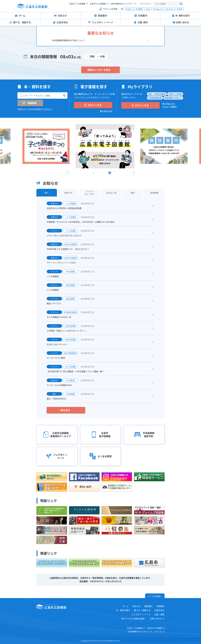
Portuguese (158, 9)
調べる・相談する (142, 610)
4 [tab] (100, 173)
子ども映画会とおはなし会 (59, 317)
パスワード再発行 (169, 107)
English (129, 9)
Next (134, 173)
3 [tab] (97, 173)
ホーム (125, 606)
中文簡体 (139, 9)
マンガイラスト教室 (56, 358)
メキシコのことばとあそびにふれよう (64, 235)
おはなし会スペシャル (57, 344)
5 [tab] (103, 173)
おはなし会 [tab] (111, 193)
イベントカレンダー (90, 193)
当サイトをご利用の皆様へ (134, 619)
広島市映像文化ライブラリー (122, 4)
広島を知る (159, 610)
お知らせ (136, 606)
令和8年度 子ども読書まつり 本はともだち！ (68, 249)
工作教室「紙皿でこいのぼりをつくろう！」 (67, 331)
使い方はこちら (106, 111)
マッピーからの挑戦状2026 (59, 385)
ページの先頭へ (155, 596)
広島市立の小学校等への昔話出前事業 (64, 208)
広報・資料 (159, 614)
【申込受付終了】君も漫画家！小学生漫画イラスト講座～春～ (75, 371)
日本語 (179, 9)
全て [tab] (47, 193)
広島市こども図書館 (77, 4)
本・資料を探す (123, 610)
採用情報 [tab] (154, 193)
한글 (148, 9)
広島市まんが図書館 (98, 4)
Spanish (170, 9)
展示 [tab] (133, 193)
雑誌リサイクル (54, 303)
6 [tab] (106, 173)
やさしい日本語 (110, 9)
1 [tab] (91, 173)
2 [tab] (94, 173)
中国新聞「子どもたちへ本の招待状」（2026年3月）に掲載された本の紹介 (81, 222)
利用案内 (160, 606)
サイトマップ (145, 4)
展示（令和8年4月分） (57, 399)
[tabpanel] (100, 146)
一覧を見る (64, 410)
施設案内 (148, 606)
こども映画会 (53, 276)
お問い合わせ (156, 619)
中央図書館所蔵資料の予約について (68, 40)
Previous (67, 173)
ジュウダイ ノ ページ (141, 614)
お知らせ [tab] (68, 193)
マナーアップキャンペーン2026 (61, 263)
